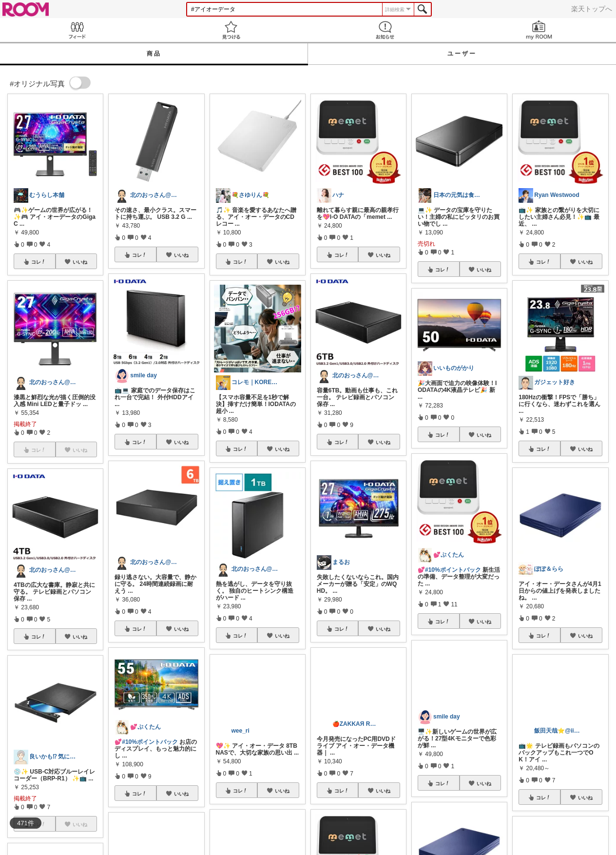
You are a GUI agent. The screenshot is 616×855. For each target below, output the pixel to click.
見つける (231, 30)
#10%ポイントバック (150, 742)
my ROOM (539, 30)
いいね (80, 262)
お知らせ (385, 30)
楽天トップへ (592, 9)
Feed (77, 30)
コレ (38, 262)
